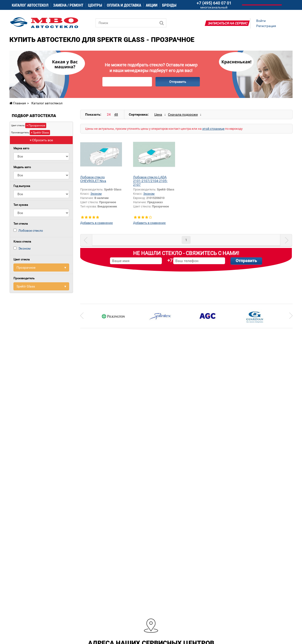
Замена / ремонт (68, 5)
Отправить (178, 82)
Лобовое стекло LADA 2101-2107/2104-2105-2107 (150, 181)
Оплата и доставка (124, 5)
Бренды (169, 5)
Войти (261, 21)
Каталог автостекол (30, 5)
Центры (95, 5)
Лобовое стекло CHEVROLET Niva (93, 179)
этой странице (213, 129)
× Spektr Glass (40, 133)
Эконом (24, 248)
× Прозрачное (36, 126)
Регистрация (266, 26)
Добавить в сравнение (96, 223)
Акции (152, 5)
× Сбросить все (41, 140)
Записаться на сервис (228, 23)
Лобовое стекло (31, 231)
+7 (170, 260)
